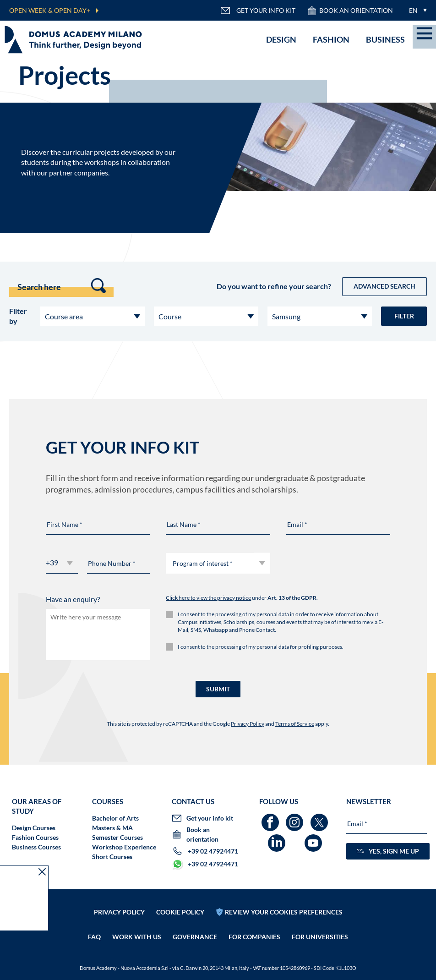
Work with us (137, 927)
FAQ (94, 927)
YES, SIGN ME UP (388, 851)
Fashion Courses (35, 837)
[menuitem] (416, 10)
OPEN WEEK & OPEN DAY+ (50, 10)
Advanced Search (384, 286)
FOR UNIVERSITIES (320, 927)
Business (385, 39)
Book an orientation (350, 11)
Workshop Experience (124, 847)
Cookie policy (180, 902)
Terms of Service (295, 724)
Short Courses (112, 857)
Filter (404, 316)
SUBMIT (218, 689)
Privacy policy (119, 902)
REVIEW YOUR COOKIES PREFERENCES (284, 902)
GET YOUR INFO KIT (258, 11)
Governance (195, 927)
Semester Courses (117, 837)
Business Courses (36, 847)
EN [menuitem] (413, 10)
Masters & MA (112, 828)
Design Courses (34, 828)
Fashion (331, 39)
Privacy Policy (248, 724)
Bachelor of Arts (115, 818)
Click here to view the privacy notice (208, 598)
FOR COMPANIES (254, 927)
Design (281, 39)
